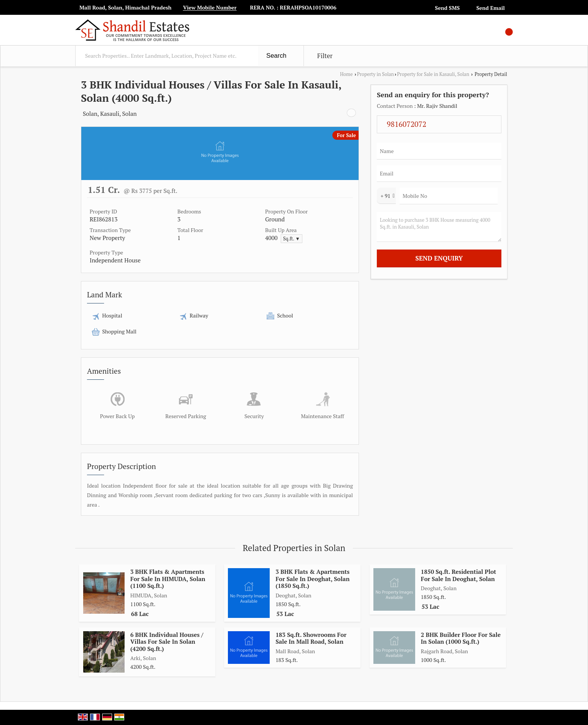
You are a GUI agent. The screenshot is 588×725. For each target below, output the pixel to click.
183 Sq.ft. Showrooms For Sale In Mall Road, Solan (311, 638)
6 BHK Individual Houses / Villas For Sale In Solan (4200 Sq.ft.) (167, 642)
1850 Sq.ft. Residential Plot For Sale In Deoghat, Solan (458, 575)
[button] (210, 8)
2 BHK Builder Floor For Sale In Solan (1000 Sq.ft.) (461, 638)
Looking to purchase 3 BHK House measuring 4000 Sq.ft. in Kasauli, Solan (439, 227)
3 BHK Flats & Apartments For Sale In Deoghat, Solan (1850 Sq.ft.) (312, 579)
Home (346, 74)
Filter (325, 56)
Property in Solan (375, 74)
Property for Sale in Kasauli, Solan (433, 74)
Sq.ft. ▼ (292, 239)
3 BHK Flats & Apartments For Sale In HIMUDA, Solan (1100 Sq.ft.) (168, 579)
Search (276, 56)
